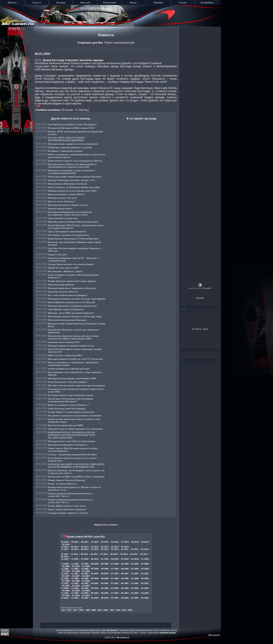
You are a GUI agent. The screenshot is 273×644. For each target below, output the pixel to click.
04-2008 (145, 569)
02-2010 (135, 559)
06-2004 (125, 588)
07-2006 (115, 578)
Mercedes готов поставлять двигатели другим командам (76, 385)
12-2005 (65, 583)
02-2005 (76, 586)
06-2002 (125, 598)
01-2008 (86, 571)
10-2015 (75, 542)
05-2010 (105, 559)
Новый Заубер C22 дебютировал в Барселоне (71, 412)
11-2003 (75, 593)
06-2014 (135, 542)
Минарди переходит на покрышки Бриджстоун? (73, 306)
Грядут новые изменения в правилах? (67, 509)
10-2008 (85, 569)
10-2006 (85, 578)
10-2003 (85, 593)
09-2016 (65, 542)
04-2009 (145, 564)
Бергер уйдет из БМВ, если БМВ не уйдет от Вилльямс (76, 477)
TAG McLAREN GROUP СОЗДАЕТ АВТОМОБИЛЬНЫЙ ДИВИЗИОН (66, 139)
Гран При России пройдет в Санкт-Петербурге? (72, 124)
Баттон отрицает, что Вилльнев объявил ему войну (74, 187)
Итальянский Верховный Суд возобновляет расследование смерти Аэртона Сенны (70, 213)
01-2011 (65, 557)
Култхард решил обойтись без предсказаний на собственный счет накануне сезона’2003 (72, 165)
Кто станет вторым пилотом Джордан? (68, 295)
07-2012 (95, 549)
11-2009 (75, 564)
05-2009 (135, 564)
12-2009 (65, 564)
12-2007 (65, 574)
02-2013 (115, 547)
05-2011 (124, 554)
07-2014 (125, 542)
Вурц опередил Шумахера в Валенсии (67, 184)
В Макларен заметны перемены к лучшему (70, 147)
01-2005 (86, 586)
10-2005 (85, 583)
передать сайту (200, 288)
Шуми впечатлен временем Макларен (67, 320)
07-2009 (115, 564)
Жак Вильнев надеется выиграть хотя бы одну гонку (75, 316)
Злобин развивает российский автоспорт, (69, 369)
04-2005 (145, 583)
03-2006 (66, 581)
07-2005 (115, 583)
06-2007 (125, 574)
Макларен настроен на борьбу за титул (68, 205)
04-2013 (95, 547)
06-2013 (75, 547)
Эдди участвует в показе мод (63, 218)
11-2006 (75, 578)
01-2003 (86, 595)
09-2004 (95, 588)
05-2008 (135, 569)
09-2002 (95, 598)
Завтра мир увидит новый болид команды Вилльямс (75, 177)
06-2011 (114, 554)
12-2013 (65, 547)
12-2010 (65, 559)
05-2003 (135, 593)
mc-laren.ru (113, 630)
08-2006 (105, 578)
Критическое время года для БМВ (65, 425)
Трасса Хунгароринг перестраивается (67, 231)
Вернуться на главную (106, 525)
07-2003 (115, 593)
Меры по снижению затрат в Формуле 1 (68, 405)
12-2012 (65, 549)
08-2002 (105, 598)
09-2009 (95, 564)
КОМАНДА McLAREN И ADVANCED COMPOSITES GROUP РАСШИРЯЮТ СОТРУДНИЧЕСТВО (76, 465)
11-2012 (75, 549)
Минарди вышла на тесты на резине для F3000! (72, 191)
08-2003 (105, 593)
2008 (94, 610)
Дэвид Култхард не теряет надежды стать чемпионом (75, 429)
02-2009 (76, 566)
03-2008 (66, 571)
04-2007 (145, 574)
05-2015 (95, 542)
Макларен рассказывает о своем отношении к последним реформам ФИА (71, 172)
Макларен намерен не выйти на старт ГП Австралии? (75, 359)
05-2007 (135, 574)
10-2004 (85, 588)
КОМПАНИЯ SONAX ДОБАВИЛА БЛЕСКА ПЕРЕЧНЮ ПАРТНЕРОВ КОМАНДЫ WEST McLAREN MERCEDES (72, 435)
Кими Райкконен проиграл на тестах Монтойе (72, 302)
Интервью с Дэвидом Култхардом (65, 151)
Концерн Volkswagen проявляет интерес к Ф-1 (72, 180)
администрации (168, 633)
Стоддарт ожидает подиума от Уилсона (68, 513)
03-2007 (66, 576)
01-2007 (86, 576)
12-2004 (65, 588)
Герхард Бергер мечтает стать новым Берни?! (71, 264)
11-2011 (74, 554)
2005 (112, 610)
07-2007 (115, 574)
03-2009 (66, 566)
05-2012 (115, 549)
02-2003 (76, 595)
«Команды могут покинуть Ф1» (64, 342)
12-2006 (65, 578)
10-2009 (85, 564)
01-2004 (86, 591)
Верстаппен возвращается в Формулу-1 (68, 445)
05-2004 (135, 588)
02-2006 (76, 581)
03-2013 (105, 547)
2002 (130, 610)
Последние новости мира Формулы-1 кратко (71, 395)
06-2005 (125, 583)
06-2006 (125, 578)
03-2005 (66, 586)
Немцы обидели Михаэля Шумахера (67, 480)
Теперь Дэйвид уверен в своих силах (67, 506)
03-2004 (66, 591)
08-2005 (105, 583)
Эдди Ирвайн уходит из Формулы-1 (66, 309)
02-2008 (76, 571)
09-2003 (95, 593)
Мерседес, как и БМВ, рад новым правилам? (71, 313)
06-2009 (125, 564)
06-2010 (95, 559)
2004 (118, 610)
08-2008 (105, 569)
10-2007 (85, 574)
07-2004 (115, 588)
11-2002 (75, 598)
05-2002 (135, 598)
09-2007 (95, 574)
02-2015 (105, 542)
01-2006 (86, 581)
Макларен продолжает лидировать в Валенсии (72, 288)
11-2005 (75, 583)
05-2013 (85, 547)
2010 (81, 610)
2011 (75, 610)
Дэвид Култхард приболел (61, 285)
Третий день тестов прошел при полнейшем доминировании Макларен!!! (70, 400)
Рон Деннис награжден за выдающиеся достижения (74, 415)
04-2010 (115, 559)
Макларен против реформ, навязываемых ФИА (72, 378)
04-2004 (145, 588)
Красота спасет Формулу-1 (62, 201)
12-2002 (65, 598)
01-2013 (125, 547)
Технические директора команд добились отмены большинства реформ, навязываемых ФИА (73, 337)
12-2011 (65, 554)
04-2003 (145, 593)
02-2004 (76, 591)
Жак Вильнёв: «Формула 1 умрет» (65, 271)
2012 (69, 610)
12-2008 (65, 569)
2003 (124, 610)
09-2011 (85, 554)
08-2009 (105, 564)
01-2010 (145, 559)
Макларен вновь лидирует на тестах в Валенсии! (73, 144)
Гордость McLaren (57, 254)
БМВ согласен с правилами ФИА (65, 355)
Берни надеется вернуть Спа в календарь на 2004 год (75, 161)
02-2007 (76, 576)
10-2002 (85, 598)
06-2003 (125, 593)
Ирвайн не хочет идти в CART (63, 268)
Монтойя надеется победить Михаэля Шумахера (73, 222)
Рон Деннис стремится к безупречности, (69, 235)
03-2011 (144, 554)
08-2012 (85, 549)
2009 (88, 610)
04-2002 (145, 598)
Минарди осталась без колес (62, 198)
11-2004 (75, 588)
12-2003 (65, 593)
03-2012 (125, 549)
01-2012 (145, 549)
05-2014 (145, 542)
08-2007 (105, 574)
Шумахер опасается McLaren (63, 292)
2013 (63, 610)
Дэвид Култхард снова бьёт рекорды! (67, 408)
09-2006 (95, 578)
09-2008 (95, 569)
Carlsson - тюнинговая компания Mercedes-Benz (72, 454)
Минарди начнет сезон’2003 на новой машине (72, 441)
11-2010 (75, 559)
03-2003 (66, 595)
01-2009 (86, 566)
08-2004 (105, 588)
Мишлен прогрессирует (60, 208)
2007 (100, 610)
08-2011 (94, 554)
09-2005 (95, 583)
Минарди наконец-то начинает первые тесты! (71, 346)
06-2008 (125, 569)
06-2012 (105, 549)
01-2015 (115, 542)
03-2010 (125, 559)
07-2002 (115, 598)
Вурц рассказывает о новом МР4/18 (66, 194)
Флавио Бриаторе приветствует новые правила (72, 281)
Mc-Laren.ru (123, 637)
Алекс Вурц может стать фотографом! (67, 382)
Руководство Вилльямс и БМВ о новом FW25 (71, 128)
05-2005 (135, 583)
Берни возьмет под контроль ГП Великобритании (73, 238)
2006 (106, 610)
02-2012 (135, 549)
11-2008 (75, 569)
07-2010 (85, 559)
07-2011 (104, 554)
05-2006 (135, 578)
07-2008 (115, 569)
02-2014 (66, 544)
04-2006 (145, 578)
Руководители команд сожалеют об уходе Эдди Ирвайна (77, 299)
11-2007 (75, 574)
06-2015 (85, 542)
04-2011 (134, 554)
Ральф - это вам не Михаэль (62, 484)
